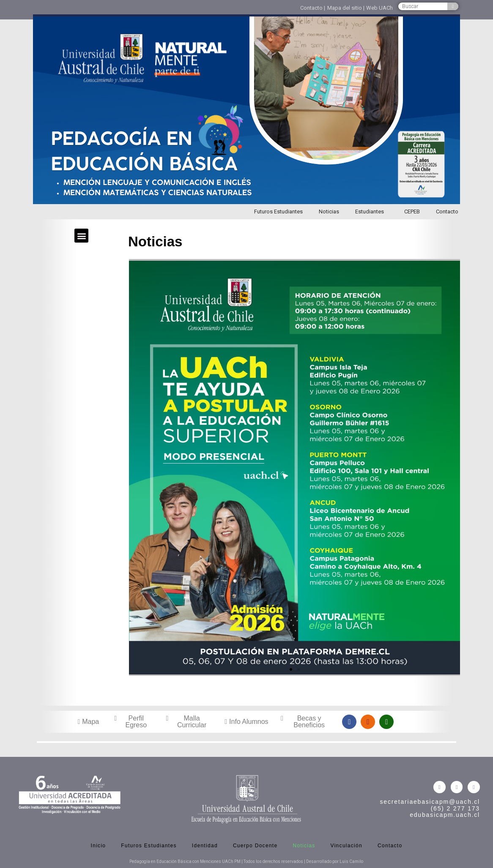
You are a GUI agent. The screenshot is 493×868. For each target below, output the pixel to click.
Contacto (447, 212)
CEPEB (412, 212)
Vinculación (346, 846)
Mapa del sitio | (346, 8)
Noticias (329, 212)
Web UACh (379, 8)
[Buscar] (453, 6)
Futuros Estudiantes (278, 212)
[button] (81, 236)
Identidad (205, 846)
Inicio (99, 846)
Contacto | (313, 8)
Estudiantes (372, 212)
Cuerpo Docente (255, 846)
